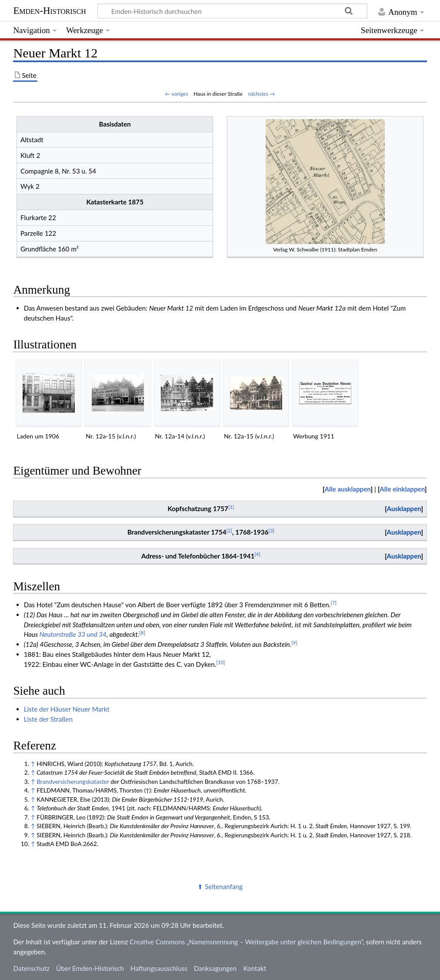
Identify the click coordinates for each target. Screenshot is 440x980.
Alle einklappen (402, 489)
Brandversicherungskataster (73, 781)
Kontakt (255, 968)
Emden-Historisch (49, 11)
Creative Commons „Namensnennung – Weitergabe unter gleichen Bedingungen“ (246, 942)
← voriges (177, 94)
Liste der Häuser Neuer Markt (67, 709)
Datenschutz (31, 968)
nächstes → (261, 94)
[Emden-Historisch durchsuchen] (232, 11)
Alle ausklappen (348, 489)
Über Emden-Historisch (90, 968)
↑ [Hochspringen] (33, 764)
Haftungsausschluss (159, 968)
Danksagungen (215, 968)
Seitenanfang (224, 886)
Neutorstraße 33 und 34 (73, 634)
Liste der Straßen (48, 719)
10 (220, 662)
